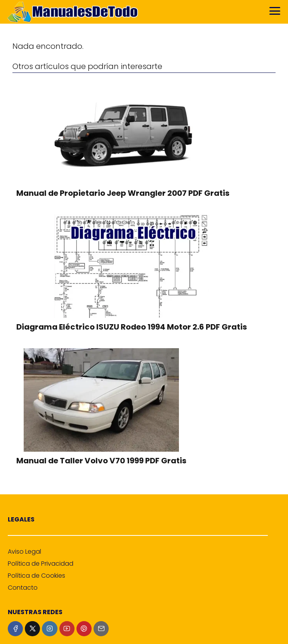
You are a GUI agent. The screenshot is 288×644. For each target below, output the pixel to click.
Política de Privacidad (41, 564)
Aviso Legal (24, 552)
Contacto (23, 588)
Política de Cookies (36, 576)
